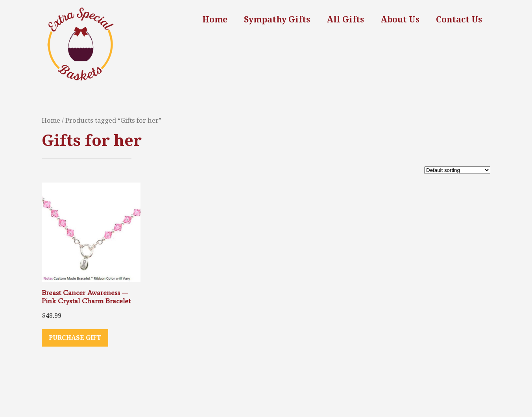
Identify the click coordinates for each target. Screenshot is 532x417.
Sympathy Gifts (277, 19)
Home (215, 19)
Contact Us (459, 19)
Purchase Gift (75, 338)
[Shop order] (457, 170)
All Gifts (345, 19)
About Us (400, 19)
